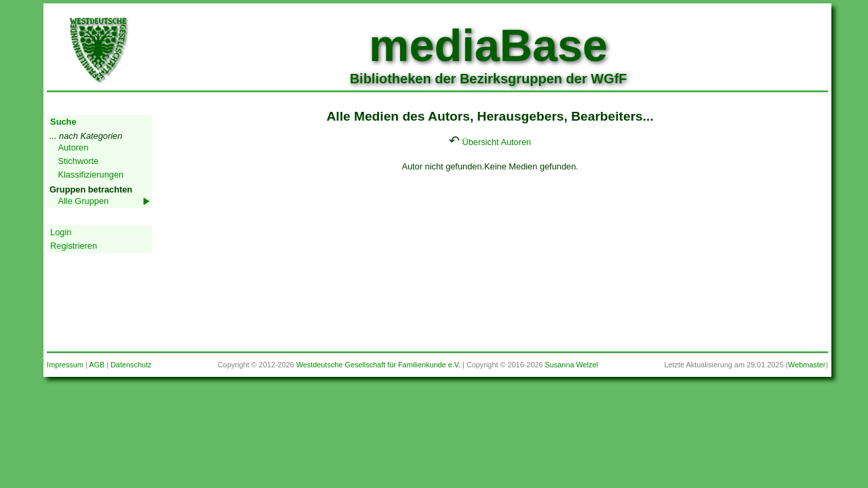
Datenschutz (131, 365)
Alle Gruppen (83, 201)
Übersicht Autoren (497, 142)
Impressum (65, 365)
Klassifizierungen (91, 175)
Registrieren (74, 246)
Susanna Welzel (572, 365)
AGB (97, 365)
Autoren (73, 147)
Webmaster (807, 365)
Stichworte (78, 161)
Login (61, 232)
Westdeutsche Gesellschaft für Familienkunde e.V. (378, 365)
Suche (63, 122)
